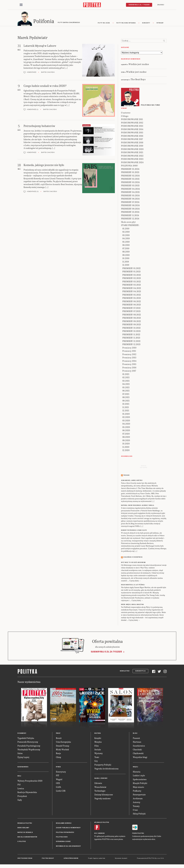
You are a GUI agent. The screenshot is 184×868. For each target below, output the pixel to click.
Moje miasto (138, 788)
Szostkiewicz (139, 746)
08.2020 (126, 438)
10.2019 (126, 259)
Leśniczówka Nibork (71, 859)
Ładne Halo (102, 859)
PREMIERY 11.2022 (131, 335)
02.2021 (126, 378)
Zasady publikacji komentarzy (68, 828)
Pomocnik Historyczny (28, 743)
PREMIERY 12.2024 (130, 219)
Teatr (97, 758)
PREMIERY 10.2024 (130, 213)
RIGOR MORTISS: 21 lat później (133, 586)
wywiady (160, 24)
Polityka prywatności (65, 833)
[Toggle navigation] (21, 5)
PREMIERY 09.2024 (130, 209)
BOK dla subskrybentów (27, 838)
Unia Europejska (63, 743)
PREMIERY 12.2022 (131, 342)
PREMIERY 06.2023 (132, 305)
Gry (96, 762)
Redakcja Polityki (25, 824)
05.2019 (126, 243)
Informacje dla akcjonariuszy (68, 847)
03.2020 (126, 421)
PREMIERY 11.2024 (130, 216)
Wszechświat (100, 788)
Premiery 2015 (129, 365)
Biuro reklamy (23, 828)
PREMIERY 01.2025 (130, 173)
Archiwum (138, 799)
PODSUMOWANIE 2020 (132, 150)
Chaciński (137, 750)
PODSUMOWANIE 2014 (132, 130)
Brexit (59, 739)
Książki (98, 739)
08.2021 (126, 398)
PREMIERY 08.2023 (132, 319)
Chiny (59, 758)
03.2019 (126, 236)
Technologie (100, 791)
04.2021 (126, 385)
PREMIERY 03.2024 (130, 183)
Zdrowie (98, 784)
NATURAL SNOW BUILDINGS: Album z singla (138, 506)
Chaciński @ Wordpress (133, 558)
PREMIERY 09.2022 (132, 322)
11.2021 (126, 408)
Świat (58, 734)
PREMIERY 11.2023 (131, 339)
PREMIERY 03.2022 (132, 282)
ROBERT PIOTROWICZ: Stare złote (134, 531)
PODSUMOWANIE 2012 (132, 123)
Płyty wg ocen (104, 24)
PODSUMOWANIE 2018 (132, 143)
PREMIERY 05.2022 (132, 295)
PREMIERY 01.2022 (131, 269)
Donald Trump (63, 746)
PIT (58, 776)
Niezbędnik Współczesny (29, 750)
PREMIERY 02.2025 (130, 180)
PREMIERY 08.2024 (130, 206)
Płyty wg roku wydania (126, 24)
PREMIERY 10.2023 (131, 332)
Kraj (19, 777)
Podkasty (137, 791)
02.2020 (126, 418)
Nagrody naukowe (102, 799)
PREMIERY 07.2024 (130, 203)
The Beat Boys (138, 80)
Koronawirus (23, 768)
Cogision (95, 859)
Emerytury (61, 772)
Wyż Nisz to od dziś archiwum (133, 563)
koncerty (146, 24)
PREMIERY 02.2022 (132, 276)
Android (101, 834)
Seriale (98, 750)
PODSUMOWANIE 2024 (132, 163)
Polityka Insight (48, 859)
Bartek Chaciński (48, 73)
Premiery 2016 (129, 368)
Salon (20, 754)
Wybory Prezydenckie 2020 (30, 781)
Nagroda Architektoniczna (106, 769)
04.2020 (126, 425)
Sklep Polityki (139, 814)
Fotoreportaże (139, 795)
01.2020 (126, 415)
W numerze (22, 734)
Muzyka (98, 743)
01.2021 (126, 375)
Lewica (21, 789)
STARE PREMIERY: (130, 226)
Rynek (58, 768)
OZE (58, 784)
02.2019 (126, 233)
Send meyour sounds (143, 467)
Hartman (137, 743)
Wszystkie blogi (140, 758)
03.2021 (126, 382)
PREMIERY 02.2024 (130, 176)
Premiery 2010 (129, 348)
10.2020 (126, 444)
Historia (137, 772)
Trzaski (126, 476)
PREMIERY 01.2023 (131, 272)
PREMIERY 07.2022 (131, 309)
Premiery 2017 (129, 372)
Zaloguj (161, 5)
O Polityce (22, 842)
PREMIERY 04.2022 (132, 289)
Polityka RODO (62, 838)
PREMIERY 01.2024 (130, 170)
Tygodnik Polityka (26, 739)
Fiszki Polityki (138, 834)
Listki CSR (61, 791)
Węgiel (59, 780)
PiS (19, 785)
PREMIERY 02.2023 (132, 279)
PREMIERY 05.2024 (130, 196)
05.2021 (126, 388)
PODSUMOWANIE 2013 (132, 127)
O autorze (126, 113)
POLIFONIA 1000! (130, 166)
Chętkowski (138, 754)
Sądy (20, 801)
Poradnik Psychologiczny (29, 746)
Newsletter (125, 672)
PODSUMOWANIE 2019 (132, 147)
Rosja (58, 754)
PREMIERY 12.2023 (131, 345)
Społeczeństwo (140, 780)
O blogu (125, 117)
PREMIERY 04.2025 (130, 193)
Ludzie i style (139, 776)
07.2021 (126, 395)
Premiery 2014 (129, 362)
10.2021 (126, 405)
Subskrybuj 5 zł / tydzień (139, 5)
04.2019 (126, 239)
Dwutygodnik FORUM (25, 859)
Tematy (136, 807)
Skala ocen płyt (128, 223)
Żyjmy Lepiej (23, 758)
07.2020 (126, 434)
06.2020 (126, 431)
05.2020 (126, 428)
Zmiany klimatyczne (104, 795)
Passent (136, 739)
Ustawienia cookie (63, 842)
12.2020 (126, 451)
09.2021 (126, 401)
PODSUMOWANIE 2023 (132, 160)
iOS (96, 834)
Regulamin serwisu (64, 824)
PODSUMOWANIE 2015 (132, 133)
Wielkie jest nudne (139, 65)
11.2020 (126, 448)
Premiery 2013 (129, 358)
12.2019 (126, 266)
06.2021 (126, 391)
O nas (135, 811)
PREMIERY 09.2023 (132, 325)
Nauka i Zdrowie (101, 779)
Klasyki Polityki (140, 784)
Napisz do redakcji (25, 833)
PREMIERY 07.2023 (131, 312)
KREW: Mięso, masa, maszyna (132, 605)
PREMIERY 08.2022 (132, 315)
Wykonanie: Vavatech (121, 859)
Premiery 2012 (129, 355)
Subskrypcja (140, 672)
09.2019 (126, 256)
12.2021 (126, 411)
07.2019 (126, 249)
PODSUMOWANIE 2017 (132, 140)
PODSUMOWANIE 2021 (132, 153)
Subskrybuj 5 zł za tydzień (106, 652)
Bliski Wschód (62, 750)
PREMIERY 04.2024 (130, 190)
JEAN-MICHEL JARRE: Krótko (132, 481)
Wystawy (99, 754)
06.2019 (126, 246)
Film (97, 746)
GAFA (59, 788)
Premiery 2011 (129, 352)
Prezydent (22, 797)
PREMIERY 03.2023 (132, 286)
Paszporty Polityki (103, 766)
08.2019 (126, 252)
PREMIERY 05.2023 (132, 299)
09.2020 (126, 441)
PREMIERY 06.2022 (132, 302)
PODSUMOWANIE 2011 (132, 120)
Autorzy (137, 803)
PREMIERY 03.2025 (130, 186)
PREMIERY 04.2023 (132, 292)
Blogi (135, 734)
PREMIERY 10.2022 (131, 329)
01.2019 (126, 229)
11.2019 (126, 262)
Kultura (98, 734)
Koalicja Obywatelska (27, 793)
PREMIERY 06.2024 (130, 200)
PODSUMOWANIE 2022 (132, 156)
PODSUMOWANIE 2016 (132, 137)
